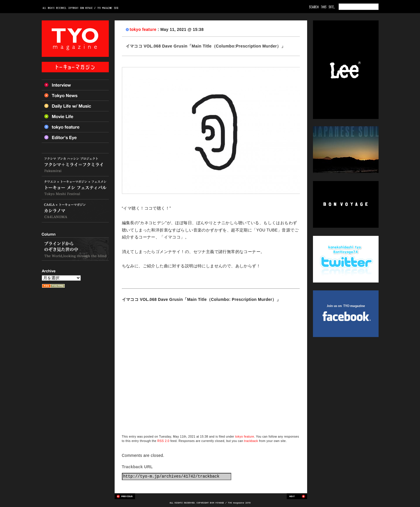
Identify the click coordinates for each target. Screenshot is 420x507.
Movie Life (75, 116)
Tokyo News (75, 95)
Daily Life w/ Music (75, 106)
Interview (75, 85)
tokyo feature (143, 30)
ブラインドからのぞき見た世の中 (75, 249)
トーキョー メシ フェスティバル (75, 188)
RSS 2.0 (163, 441)
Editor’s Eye (75, 137)
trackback (251, 441)
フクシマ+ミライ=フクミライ (75, 165)
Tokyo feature (75, 127)
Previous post (125, 496)
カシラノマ (75, 211)
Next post (297, 496)
